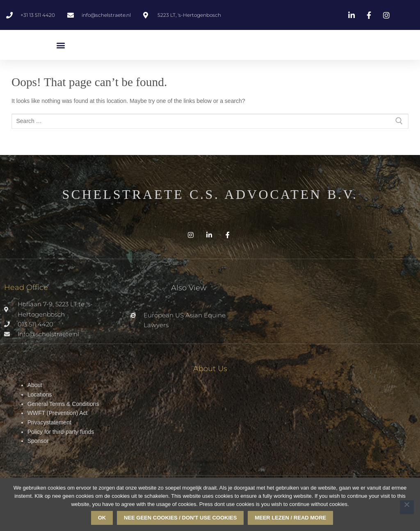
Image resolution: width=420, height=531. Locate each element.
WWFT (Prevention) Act (58, 413)
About (35, 385)
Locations (40, 394)
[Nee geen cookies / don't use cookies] (407, 507)
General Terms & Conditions (63, 404)
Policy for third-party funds (61, 432)
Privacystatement (49, 422)
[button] (60, 45)
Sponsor (38, 441)
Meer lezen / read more (290, 518)
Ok (102, 518)
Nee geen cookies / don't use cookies (180, 518)
